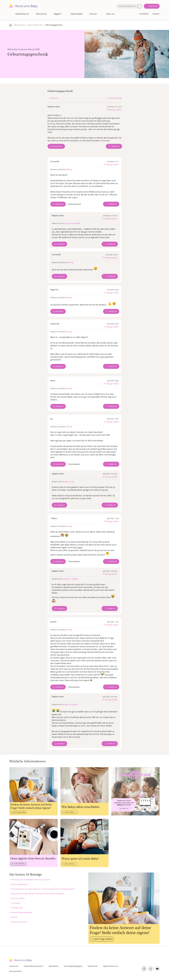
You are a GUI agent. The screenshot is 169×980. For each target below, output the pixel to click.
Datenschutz (93, 966)
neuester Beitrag (115, 98)
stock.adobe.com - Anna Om (160, 76)
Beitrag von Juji (68, 482)
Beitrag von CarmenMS (71, 223)
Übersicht (54, 98)
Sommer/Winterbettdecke (22, 912)
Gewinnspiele (77, 14)
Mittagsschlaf (17, 908)
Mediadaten (54, 966)
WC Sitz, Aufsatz (19, 898)
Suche (140, 6)
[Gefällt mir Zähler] (114, 146)
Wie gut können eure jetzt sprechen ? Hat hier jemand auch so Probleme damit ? (44, 889)
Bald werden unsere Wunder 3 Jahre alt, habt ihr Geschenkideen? (38, 894)
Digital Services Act (111, 966)
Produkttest (144, 14)
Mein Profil (153, 6)
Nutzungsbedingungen (73, 966)
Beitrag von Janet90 (70, 704)
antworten (59, 204)
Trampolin (16, 903)
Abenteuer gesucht (20, 922)
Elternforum (41, 14)
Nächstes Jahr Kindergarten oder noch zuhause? (31, 880)
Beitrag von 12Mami (70, 579)
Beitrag (69, 169)
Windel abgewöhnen (20, 884)
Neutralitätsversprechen (34, 966)
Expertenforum (22, 14)
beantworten (58, 146)
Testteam (156, 14)
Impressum (14, 966)
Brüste (15, 917)
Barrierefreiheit (15, 971)
